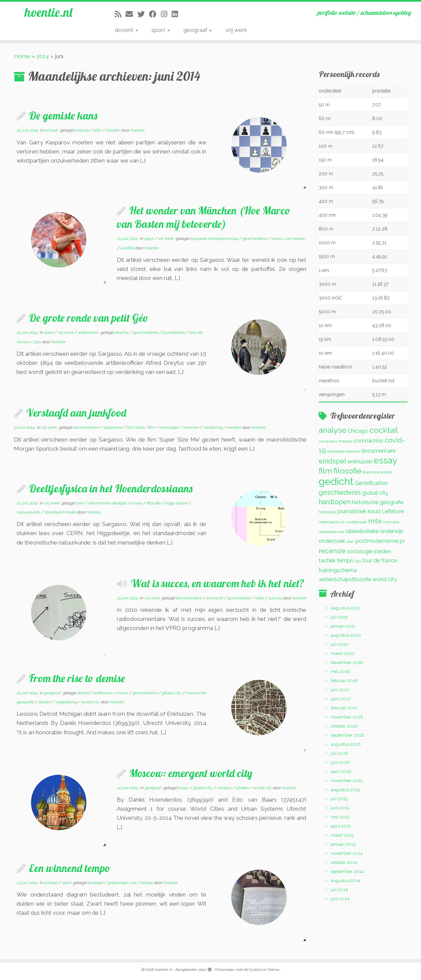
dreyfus (122, 332)
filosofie (154, 503)
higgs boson (177, 503)
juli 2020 (340, 644)
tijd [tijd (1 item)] (358, 561)
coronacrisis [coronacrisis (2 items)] (369, 441)
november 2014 (347, 853)
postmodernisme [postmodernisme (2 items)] (377, 541)
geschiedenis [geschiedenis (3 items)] (340, 492)
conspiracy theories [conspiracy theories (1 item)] (336, 441)
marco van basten (288, 239)
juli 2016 (340, 753)
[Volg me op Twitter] (143, 14)
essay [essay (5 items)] (385, 460)
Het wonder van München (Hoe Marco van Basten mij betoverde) (204, 217)
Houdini (113, 130)
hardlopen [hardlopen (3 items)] (335, 502)
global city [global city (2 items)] (375, 493)
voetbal (128, 248)
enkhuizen (103, 693)
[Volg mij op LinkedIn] (177, 14)
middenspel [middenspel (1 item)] (356, 522)
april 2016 (341, 772)
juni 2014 (340, 899)
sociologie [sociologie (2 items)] (360, 551)
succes (275, 598)
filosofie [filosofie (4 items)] (347, 471)
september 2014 (347, 871)
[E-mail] (131, 14)
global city (172, 693)
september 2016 (347, 735)
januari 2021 (343, 626)
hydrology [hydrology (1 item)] (327, 512)
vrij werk (236, 30)
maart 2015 (342, 835)
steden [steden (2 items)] (382, 551)
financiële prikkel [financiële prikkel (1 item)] (377, 472)
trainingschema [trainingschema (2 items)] (338, 570)
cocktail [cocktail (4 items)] (384, 430)
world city (91, 702)
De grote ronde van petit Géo (89, 318)
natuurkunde (29, 512)
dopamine (113, 427)
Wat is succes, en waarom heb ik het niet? (218, 583)
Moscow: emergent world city (191, 773)
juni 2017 (340, 690)
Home (22, 56)
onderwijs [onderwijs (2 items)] (392, 531)
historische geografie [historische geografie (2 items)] (378, 502)
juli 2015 (339, 799)
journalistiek (174, 332)
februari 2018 (344, 681)
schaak (52, 130)
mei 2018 (340, 672)
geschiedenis (255, 239)
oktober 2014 (344, 862)
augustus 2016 (346, 744)
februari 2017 (344, 708)
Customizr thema (264, 970)
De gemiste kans (63, 115)
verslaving (213, 427)
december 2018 (347, 662)
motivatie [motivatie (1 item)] (391, 522)
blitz (98, 130)
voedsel (234, 427)
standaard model (61, 512)
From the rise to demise (77, 678)
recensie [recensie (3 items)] (332, 551)
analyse (82, 130)
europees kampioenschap (214, 239)
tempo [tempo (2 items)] (345, 561)
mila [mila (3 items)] (375, 521)
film (151, 427)
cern (80, 503)
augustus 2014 (346, 881)
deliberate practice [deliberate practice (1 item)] (343, 451)
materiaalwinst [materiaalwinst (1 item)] (332, 522)
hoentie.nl (48, 13)
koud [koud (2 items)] (374, 511)
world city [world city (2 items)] (385, 579)
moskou (225, 788)
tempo (147, 883)
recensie (191, 427)
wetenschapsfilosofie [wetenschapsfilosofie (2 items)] (345, 579)
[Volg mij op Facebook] (155, 14)
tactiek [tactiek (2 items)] (327, 561)
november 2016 (347, 717)
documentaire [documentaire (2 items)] (378, 451)
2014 (43, 56)
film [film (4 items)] (325, 471)
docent (126, 30)
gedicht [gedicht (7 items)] (336, 481)
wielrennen (88, 332)
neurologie (169, 427)
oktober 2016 (344, 726)
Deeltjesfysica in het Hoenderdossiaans (111, 488)
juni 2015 (340, 808)
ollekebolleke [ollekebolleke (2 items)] (362, 531)
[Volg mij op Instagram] (166, 14)
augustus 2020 (346, 635)
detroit (83, 693)
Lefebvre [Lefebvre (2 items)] (393, 511)
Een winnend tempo (70, 868)
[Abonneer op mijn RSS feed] (120, 14)
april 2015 (341, 826)
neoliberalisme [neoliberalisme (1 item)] (331, 532)
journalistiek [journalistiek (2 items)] (352, 511)
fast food (135, 427)
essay (137, 503)
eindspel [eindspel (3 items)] (332, 461)
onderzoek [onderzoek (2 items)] (332, 541)
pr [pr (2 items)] (402, 541)
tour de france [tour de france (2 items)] (380, 561)
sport (161, 30)
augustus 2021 (345, 608)
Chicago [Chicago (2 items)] (358, 431)
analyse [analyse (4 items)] (332, 430)
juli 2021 (339, 617)
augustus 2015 (345, 790)
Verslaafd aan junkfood (76, 413)
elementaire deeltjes (108, 503)
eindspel (96, 883)
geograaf (198, 30)
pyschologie (239, 598)
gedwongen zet (122, 883)
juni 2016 (340, 762)
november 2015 (347, 781)
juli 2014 (339, 890)
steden (45, 702)
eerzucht (215, 598)
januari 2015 (343, 844)
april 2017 (341, 699)
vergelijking (67, 702)
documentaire (86, 427)
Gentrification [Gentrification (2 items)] (371, 483)
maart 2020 (343, 653)
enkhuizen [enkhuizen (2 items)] (360, 462)
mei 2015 (340, 817)
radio (260, 598)
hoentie (137, 130)
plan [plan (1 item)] (350, 541)
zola (37, 342)
